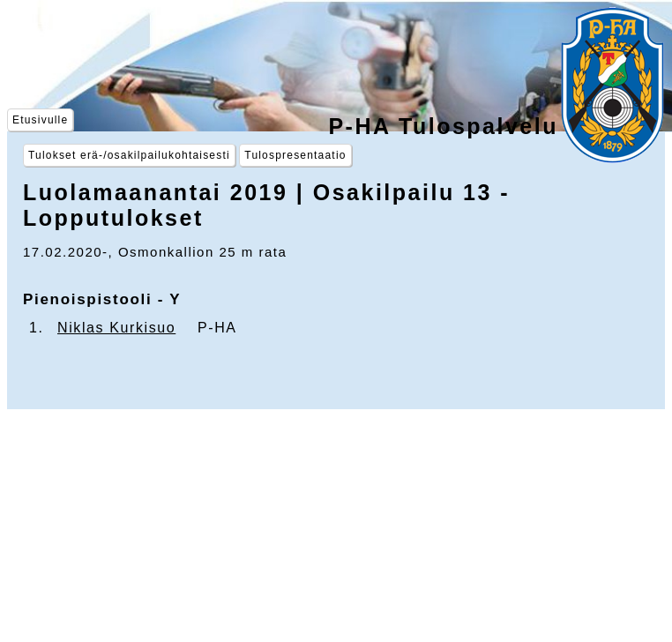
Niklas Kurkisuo (116, 328)
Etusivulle (40, 120)
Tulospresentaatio (295, 155)
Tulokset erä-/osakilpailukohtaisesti (129, 155)
